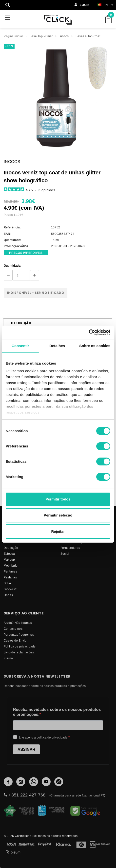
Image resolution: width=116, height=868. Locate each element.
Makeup (9, 560)
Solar (7, 583)
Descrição (21, 323)
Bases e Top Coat (88, 36)
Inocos (64, 36)
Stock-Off (10, 589)
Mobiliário (11, 565)
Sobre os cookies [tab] (95, 346)
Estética (9, 554)
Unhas (8, 595)
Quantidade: (13, 266)
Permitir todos (58, 499)
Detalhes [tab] (57, 346)
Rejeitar (58, 531)
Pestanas (10, 577)
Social (65, 554)
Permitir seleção (58, 515)
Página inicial (13, 36)
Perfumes (10, 571)
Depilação (11, 548)
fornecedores (70, 548)
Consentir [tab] (20, 346)
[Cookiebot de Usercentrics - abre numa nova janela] (89, 332)
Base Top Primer (41, 36)
